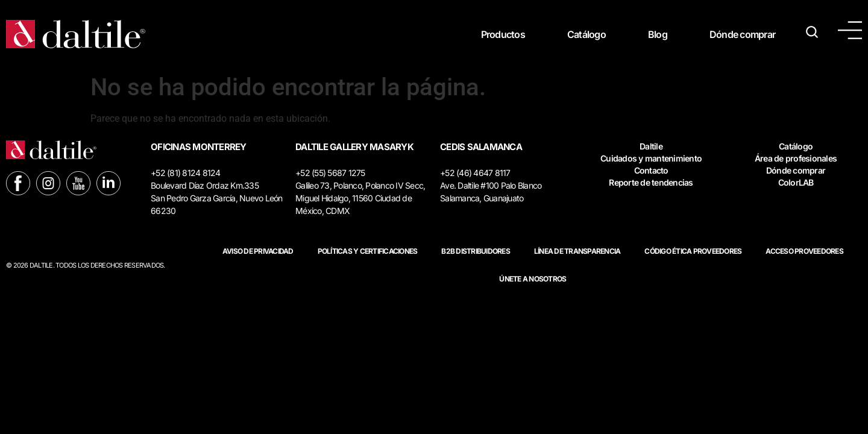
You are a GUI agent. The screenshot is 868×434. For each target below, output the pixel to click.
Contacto (651, 170)
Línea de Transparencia (577, 251)
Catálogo (587, 34)
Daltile (651, 146)
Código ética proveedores (693, 251)
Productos (503, 34)
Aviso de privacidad (258, 251)
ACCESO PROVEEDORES (804, 251)
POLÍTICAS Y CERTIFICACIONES (368, 251)
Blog (658, 34)
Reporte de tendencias (651, 182)
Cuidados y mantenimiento (651, 158)
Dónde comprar (742, 34)
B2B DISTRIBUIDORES (476, 251)
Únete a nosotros (533, 279)
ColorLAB (796, 182)
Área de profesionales (796, 158)
